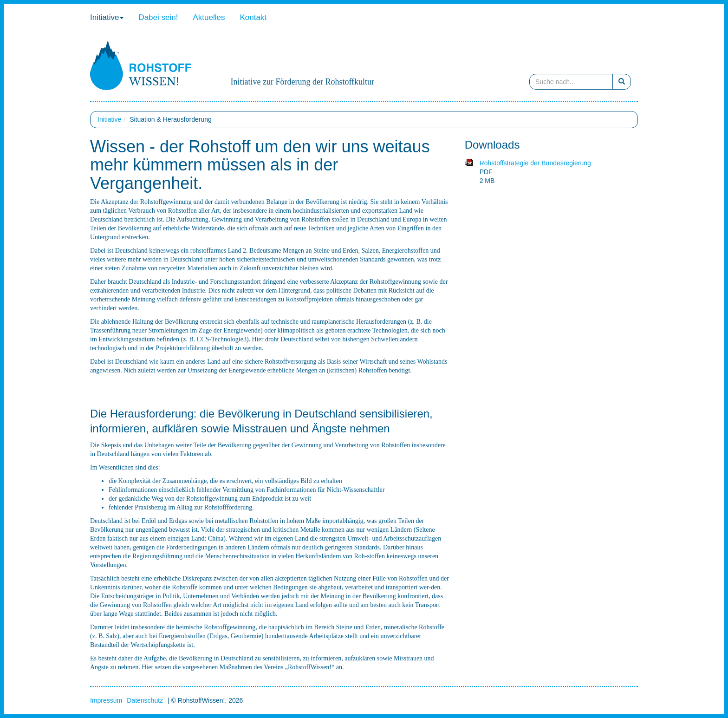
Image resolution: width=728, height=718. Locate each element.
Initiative (107, 17)
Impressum (106, 700)
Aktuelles (209, 17)
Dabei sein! (158, 17)
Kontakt (253, 17)
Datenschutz (145, 700)
